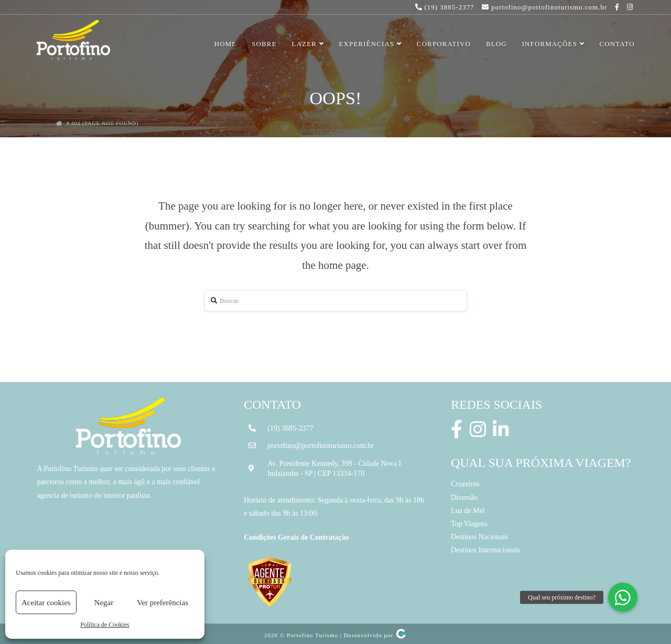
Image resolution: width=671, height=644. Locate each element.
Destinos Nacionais (479, 537)
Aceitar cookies (46, 603)
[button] (623, 597)
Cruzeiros (465, 484)
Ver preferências (163, 603)
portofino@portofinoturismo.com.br (321, 446)
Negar (104, 603)
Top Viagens (469, 524)
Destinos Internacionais (485, 550)
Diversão (464, 498)
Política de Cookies (105, 625)
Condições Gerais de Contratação (296, 537)
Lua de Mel (468, 511)
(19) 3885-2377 (290, 428)
